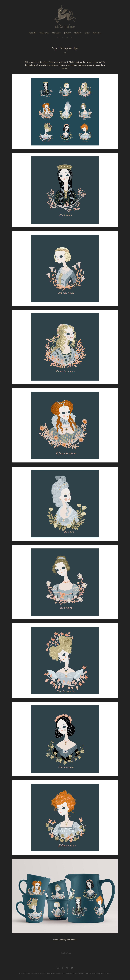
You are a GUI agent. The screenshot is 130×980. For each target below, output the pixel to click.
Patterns (67, 33)
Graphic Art (44, 33)
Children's (78, 33)
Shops (87, 33)
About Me (32, 33)
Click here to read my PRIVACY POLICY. (100, 973)
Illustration (56, 33)
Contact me (97, 33)
